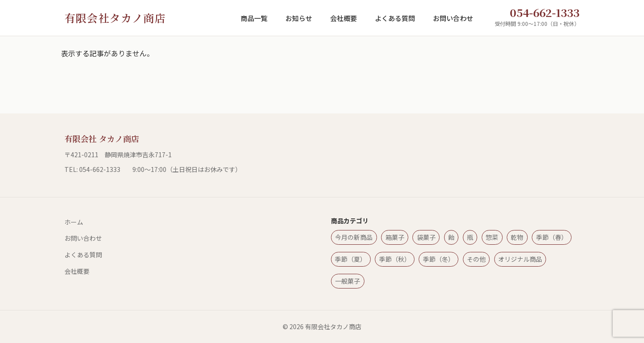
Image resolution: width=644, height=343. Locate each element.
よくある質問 (395, 18)
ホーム (74, 222)
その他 (476, 259)
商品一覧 (254, 18)
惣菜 (492, 237)
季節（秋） (395, 259)
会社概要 (343, 18)
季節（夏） (351, 259)
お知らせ (299, 18)
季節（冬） (439, 259)
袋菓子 (426, 237)
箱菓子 (395, 237)
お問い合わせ (453, 18)
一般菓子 (347, 281)
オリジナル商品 (520, 259)
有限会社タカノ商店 (115, 18)
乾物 (517, 237)
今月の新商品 (354, 237)
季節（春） (552, 237)
